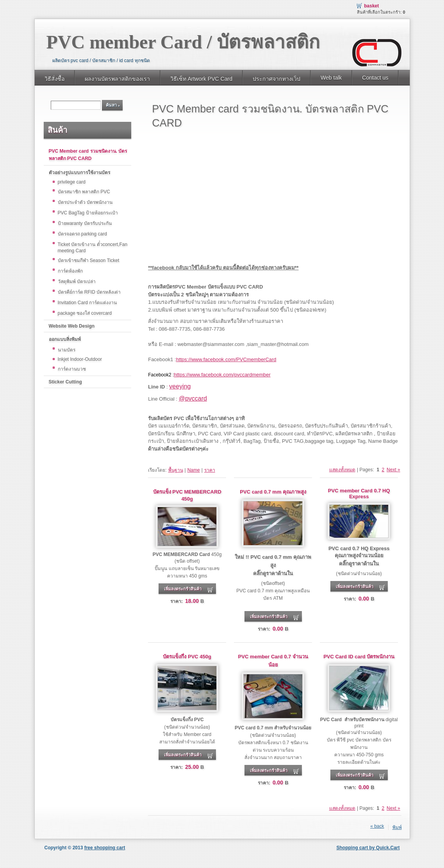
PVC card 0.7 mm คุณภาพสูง (273, 492)
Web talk (331, 78)
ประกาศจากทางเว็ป (276, 79)
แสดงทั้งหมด (342, 470)
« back (377, 826)
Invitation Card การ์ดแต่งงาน (87, 303)
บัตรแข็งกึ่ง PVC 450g (187, 657)
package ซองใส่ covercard (85, 313)
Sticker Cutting (65, 382)
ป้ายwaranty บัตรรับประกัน (85, 223)
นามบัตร (67, 350)
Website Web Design (72, 326)
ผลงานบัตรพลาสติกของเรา (117, 79)
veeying (180, 386)
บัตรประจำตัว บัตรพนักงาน (85, 202)
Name (194, 470)
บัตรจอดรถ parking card (82, 234)
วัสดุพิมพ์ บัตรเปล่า (77, 282)
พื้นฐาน (176, 470)
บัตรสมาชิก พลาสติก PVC (84, 192)
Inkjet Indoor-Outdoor (80, 359)
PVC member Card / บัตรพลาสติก (183, 42)
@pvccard (193, 398)
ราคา (210, 470)
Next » (393, 470)
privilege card (72, 182)
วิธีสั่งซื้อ (54, 79)
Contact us (375, 78)
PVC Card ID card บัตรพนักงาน (359, 657)
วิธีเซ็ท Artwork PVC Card (201, 79)
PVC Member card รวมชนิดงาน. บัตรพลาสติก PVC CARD (88, 155)
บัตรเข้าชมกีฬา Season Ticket (89, 260)
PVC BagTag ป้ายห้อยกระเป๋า (88, 213)
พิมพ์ (397, 827)
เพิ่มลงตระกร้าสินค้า (183, 589)
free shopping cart (105, 848)
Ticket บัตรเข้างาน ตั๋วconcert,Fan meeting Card (93, 248)
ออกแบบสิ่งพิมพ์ (65, 339)
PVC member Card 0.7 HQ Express (359, 494)
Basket (371, 6)
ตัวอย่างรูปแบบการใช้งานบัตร (79, 173)
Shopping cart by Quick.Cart (368, 848)
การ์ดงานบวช (72, 369)
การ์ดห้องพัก (70, 271)
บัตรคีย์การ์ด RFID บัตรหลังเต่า (89, 292)
